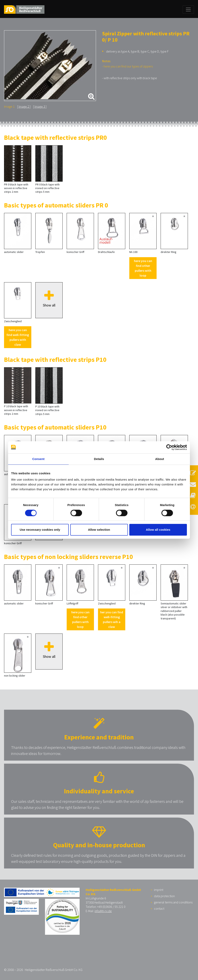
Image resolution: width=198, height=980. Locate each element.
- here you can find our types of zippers (127, 66)
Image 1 (9, 106)
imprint (159, 890)
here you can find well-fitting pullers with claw (18, 337)
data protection (164, 896)
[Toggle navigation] (188, 9)
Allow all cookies (158, 530)
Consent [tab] (38, 459)
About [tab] (160, 459)
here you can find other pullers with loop (143, 268)
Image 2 (24, 106)
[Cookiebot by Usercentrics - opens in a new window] (169, 447)
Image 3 (40, 106)
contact (159, 908)
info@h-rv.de (103, 911)
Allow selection (99, 530)
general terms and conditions (173, 902)
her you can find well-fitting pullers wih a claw (112, 619)
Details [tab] (99, 459)
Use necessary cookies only (40, 530)
